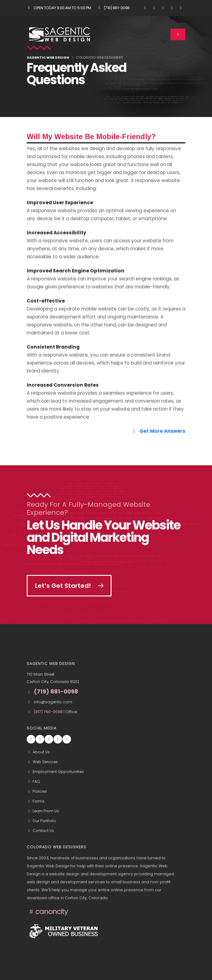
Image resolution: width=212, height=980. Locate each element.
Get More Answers (158, 431)
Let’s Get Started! (64, 586)
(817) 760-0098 (49, 712)
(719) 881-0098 (113, 8)
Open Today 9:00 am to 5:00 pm (59, 8)
